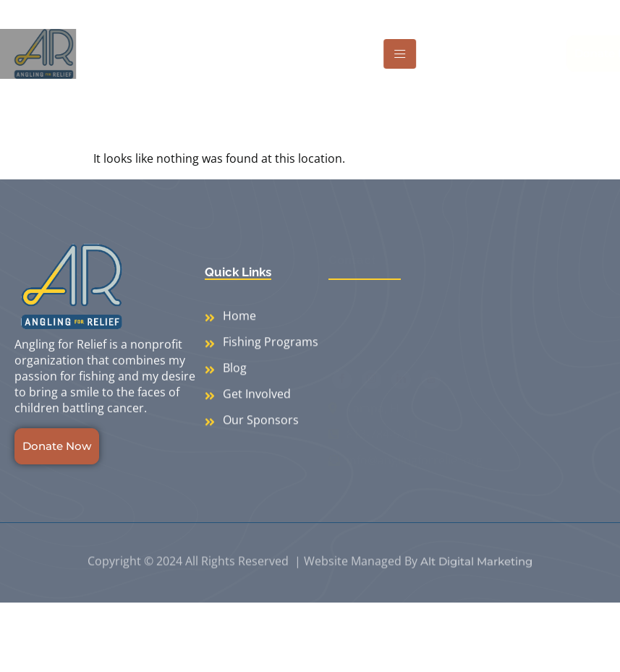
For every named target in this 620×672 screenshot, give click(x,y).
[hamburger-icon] (412, 54)
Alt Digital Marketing (476, 574)
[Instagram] (371, 386)
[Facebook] (342, 386)
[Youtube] (431, 386)
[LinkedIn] (401, 386)
